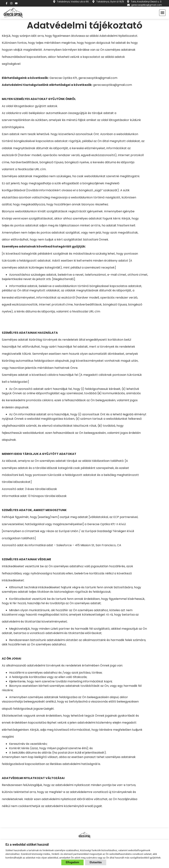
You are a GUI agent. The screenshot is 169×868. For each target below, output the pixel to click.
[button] (162, 13)
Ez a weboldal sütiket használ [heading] (27, 844)
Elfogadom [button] (73, 862)
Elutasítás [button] (96, 862)
